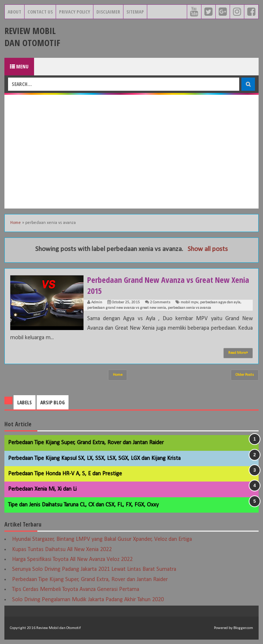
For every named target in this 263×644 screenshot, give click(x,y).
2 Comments (160, 302)
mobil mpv (189, 302)
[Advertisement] (131, 151)
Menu (19, 66)
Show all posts (208, 249)
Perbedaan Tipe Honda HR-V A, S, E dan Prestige (65, 474)
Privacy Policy (75, 12)
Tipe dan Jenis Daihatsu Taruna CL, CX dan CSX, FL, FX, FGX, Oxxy (83, 505)
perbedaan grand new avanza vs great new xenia (127, 308)
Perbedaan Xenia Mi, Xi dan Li (42, 489)
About (14, 12)
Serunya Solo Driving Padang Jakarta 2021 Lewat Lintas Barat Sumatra (94, 569)
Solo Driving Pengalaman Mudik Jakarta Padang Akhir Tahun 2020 (88, 600)
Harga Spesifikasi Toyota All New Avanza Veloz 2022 (72, 559)
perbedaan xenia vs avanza (189, 308)
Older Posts (245, 375)
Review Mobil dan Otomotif (32, 37)
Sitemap (135, 12)
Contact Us (40, 12)
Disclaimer (108, 12)
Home (16, 223)
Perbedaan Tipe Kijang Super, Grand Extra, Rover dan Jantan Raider (86, 443)
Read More (238, 353)
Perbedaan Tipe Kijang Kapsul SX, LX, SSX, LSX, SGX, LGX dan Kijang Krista (94, 458)
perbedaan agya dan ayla (220, 302)
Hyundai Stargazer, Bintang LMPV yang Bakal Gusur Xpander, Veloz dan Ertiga (102, 539)
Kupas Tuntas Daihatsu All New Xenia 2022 (62, 550)
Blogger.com (243, 628)
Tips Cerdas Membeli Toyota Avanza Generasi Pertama (76, 589)
